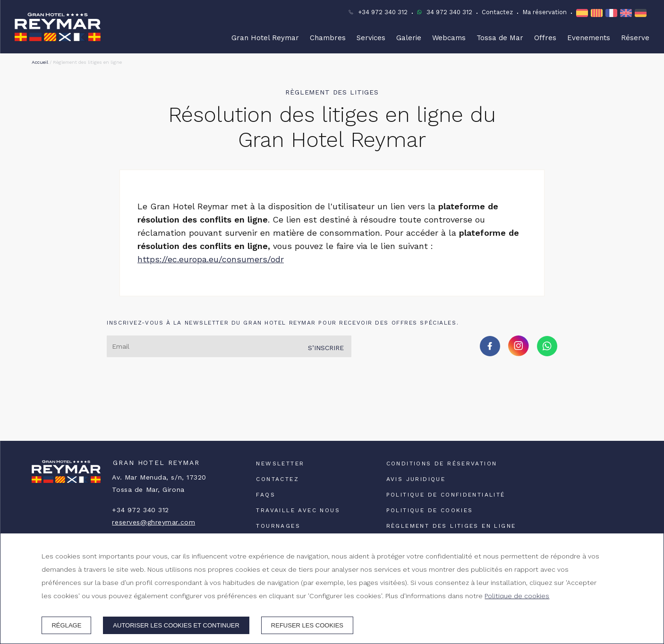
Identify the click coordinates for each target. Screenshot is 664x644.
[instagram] (519, 353)
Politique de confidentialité (446, 495)
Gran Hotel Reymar (265, 38)
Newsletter (280, 464)
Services (371, 38)
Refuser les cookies (307, 625)
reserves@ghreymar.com (153, 522)
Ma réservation (545, 12)
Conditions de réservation (442, 464)
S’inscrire (326, 348)
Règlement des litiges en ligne (451, 526)
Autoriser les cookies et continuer (176, 625)
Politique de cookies (430, 510)
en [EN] (626, 13)
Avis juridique (416, 479)
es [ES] (582, 13)
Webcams (449, 38)
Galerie (409, 38)
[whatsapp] (547, 353)
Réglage (66, 625)
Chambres (328, 38)
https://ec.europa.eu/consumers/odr (211, 259)
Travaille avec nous (298, 510)
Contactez (497, 12)
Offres (545, 38)
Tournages (278, 526)
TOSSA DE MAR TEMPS (332, 405)
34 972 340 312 (449, 12)
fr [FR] (611, 13)
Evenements (589, 38)
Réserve (635, 38)
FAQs (266, 495)
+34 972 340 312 (383, 12)
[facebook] (490, 353)
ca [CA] (597, 13)
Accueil (40, 62)
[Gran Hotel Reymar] (58, 27)
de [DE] (641, 13)
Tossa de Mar (500, 38)
